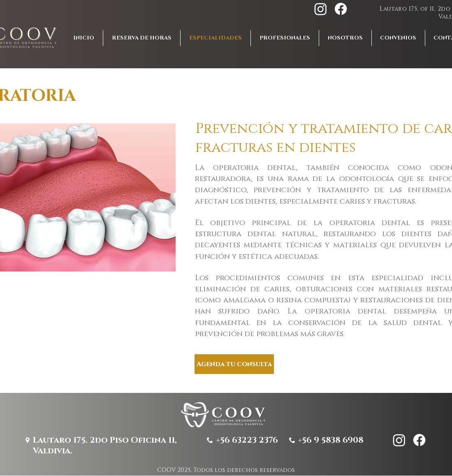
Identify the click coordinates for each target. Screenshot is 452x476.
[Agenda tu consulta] (234, 364)
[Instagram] (321, 9)
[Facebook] (341, 9)
